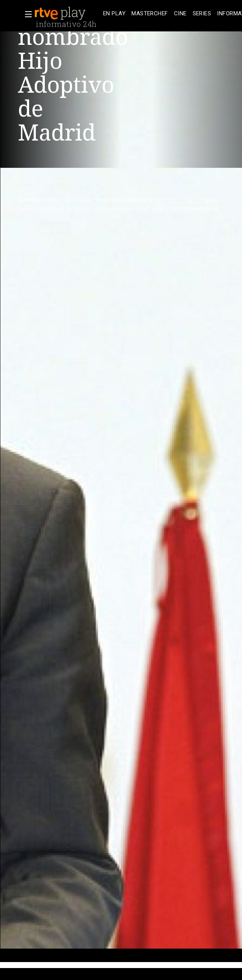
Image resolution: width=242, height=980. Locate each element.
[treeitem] (114, 14)
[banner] (67, 13)
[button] (26, 14)
